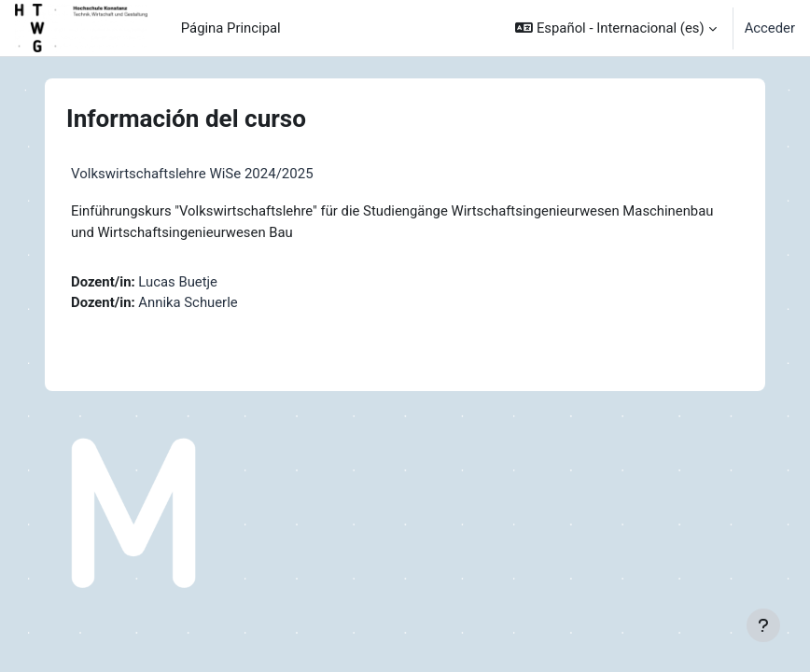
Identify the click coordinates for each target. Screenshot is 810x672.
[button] (615, 28)
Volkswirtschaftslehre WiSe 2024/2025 (192, 174)
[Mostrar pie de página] (763, 625)
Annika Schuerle (188, 302)
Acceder (770, 28)
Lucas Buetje (178, 282)
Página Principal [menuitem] (231, 28)
